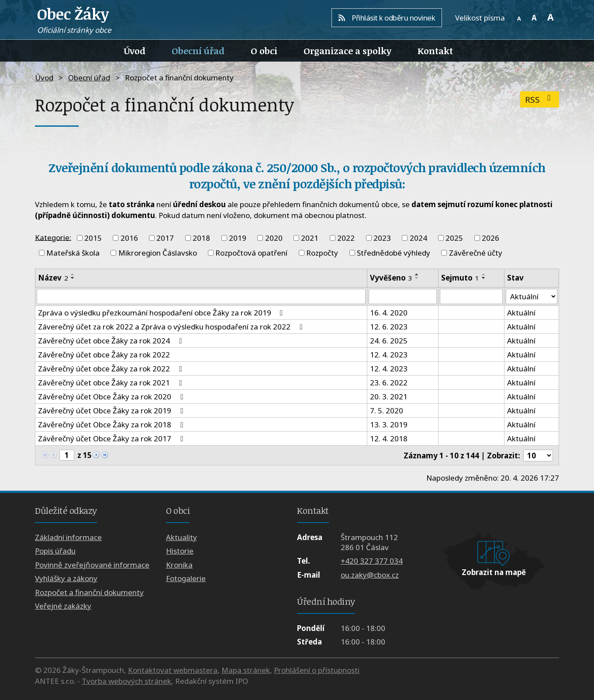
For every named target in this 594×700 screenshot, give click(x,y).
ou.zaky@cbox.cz (370, 575)
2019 (238, 238)
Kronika (179, 565)
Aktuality (181, 537)
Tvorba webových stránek (126, 681)
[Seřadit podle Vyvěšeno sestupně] (417, 278)
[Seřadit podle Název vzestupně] (73, 274)
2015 (93, 238)
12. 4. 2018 (389, 439)
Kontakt (435, 51)
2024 (418, 238)
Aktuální (521, 313)
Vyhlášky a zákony (66, 579)
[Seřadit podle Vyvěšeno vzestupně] (417, 274)
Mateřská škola (73, 253)
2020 (274, 238)
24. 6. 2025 (389, 341)
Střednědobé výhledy (394, 253)
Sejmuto (460, 278)
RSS (540, 99)
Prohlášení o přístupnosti (317, 670)
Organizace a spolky (347, 51)
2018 (201, 238)
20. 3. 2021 (389, 397)
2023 (382, 238)
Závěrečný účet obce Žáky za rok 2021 (111, 383)
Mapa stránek (246, 670)
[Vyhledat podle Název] (201, 297)
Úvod (135, 51)
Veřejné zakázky (63, 606)
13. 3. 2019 (389, 425)
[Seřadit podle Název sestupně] (73, 278)
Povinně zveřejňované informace (92, 565)
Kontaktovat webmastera (173, 670)
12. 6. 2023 (389, 327)
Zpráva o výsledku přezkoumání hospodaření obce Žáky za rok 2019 (162, 313)
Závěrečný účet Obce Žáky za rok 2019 (112, 411)
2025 (454, 238)
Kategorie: (53, 237)
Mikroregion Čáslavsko (158, 253)
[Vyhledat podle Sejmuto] (471, 297)
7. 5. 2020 (387, 411)
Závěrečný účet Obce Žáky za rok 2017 (112, 439)
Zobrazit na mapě (494, 573)
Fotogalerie (186, 579)
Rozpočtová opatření (251, 253)
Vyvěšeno (391, 278)
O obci (264, 51)
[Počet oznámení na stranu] (538, 456)
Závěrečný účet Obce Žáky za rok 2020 (112, 397)
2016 (129, 238)
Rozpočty (322, 253)
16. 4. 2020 (389, 313)
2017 (165, 238)
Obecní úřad (198, 51)
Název (53, 278)
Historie (180, 551)
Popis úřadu (55, 551)
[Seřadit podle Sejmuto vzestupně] (484, 274)
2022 (346, 238)
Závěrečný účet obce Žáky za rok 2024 (111, 341)
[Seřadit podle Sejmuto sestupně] (484, 278)
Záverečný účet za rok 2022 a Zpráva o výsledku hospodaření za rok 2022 (172, 327)
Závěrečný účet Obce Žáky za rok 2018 (112, 425)
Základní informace (68, 537)
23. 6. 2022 (389, 383)
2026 (490, 238)
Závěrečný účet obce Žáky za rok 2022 (104, 355)
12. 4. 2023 (389, 355)
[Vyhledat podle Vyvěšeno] (403, 297)
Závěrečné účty (476, 253)
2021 (310, 238)
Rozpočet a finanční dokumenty (89, 592)
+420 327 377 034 (372, 561)
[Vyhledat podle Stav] (532, 297)
